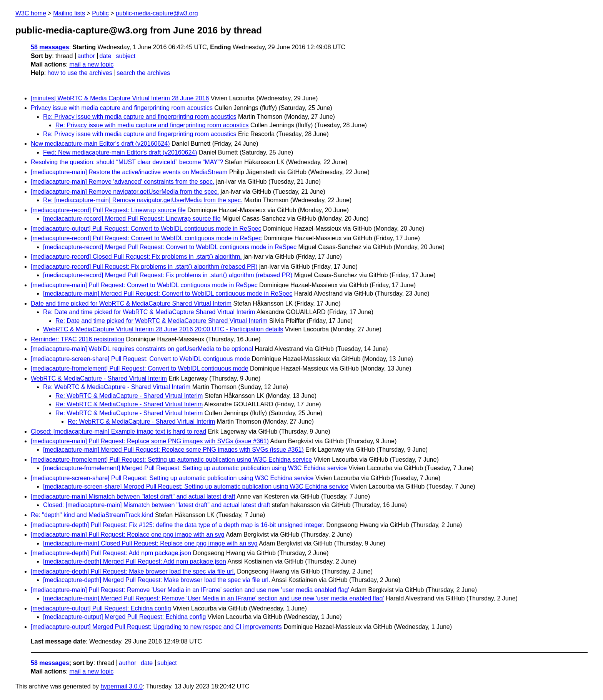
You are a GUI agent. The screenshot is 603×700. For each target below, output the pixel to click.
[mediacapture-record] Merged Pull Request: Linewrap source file (132, 219)
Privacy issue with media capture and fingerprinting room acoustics (122, 108)
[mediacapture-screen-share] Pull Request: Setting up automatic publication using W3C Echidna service (172, 478)
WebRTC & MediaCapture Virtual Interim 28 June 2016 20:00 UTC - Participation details (163, 329)
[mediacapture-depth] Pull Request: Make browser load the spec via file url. (133, 571)
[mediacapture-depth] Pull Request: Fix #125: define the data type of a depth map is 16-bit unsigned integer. (178, 525)
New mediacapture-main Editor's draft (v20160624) (100, 144)
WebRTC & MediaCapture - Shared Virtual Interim (99, 378)
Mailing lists (69, 13)
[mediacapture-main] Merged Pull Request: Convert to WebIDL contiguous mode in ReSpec (168, 293)
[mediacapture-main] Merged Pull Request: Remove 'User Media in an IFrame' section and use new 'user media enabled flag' (213, 598)
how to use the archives (80, 73)
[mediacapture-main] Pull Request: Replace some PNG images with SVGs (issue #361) (150, 441)
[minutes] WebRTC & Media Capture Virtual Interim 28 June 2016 (120, 98)
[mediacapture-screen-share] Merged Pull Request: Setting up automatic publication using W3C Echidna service (196, 486)
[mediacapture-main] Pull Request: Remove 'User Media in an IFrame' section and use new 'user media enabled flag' (190, 590)
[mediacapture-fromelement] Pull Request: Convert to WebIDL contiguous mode (140, 368)
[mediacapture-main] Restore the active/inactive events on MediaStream (129, 172)
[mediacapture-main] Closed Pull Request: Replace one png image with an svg (150, 543)
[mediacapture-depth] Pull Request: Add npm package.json (111, 553)
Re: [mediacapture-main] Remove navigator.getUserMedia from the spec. (143, 200)
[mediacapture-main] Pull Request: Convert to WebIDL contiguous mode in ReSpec (144, 285)
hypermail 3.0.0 (121, 686)
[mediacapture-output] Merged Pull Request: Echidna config (124, 617)
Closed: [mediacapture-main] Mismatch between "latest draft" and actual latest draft (157, 505)
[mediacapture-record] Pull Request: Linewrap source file (108, 210)
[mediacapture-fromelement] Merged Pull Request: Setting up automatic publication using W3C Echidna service (195, 468)
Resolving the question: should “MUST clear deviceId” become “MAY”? (127, 162)
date (105, 56)
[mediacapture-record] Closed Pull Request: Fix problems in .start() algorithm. (136, 257)
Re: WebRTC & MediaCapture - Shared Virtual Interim (117, 387)
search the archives (144, 73)
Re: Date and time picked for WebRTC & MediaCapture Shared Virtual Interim (149, 312)
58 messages (50, 47)
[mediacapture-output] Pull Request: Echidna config (101, 608)
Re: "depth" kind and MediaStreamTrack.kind (92, 515)
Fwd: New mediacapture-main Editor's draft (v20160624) (120, 152)
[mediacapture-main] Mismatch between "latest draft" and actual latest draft (133, 496)
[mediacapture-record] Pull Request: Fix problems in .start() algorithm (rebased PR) (144, 267)
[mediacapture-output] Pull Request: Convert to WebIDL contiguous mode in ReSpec (146, 229)
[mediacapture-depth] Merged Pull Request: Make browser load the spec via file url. (157, 580)
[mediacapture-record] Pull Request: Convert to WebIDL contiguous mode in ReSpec (146, 238)
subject (126, 56)
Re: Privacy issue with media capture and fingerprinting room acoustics (140, 117)
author (86, 56)
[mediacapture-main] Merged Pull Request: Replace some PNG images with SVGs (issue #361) (173, 450)
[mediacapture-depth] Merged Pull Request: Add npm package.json (135, 561)
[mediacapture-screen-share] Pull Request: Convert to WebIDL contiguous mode (140, 359)
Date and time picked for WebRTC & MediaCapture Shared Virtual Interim (131, 303)
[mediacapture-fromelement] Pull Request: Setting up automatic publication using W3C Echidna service (171, 460)
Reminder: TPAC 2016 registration (77, 339)
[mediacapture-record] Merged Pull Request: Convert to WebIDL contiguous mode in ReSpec (170, 247)
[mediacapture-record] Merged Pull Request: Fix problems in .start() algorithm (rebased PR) (168, 275)
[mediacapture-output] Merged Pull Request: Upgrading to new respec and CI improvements (156, 627)
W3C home (31, 13)
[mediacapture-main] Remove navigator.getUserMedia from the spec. (125, 192)
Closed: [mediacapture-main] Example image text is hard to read (118, 431)
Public (100, 13)
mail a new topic (91, 64)
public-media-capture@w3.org (157, 13)
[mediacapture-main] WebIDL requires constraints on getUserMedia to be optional (142, 349)
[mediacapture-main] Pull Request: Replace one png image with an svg (127, 535)
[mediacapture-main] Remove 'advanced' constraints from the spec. (122, 182)
